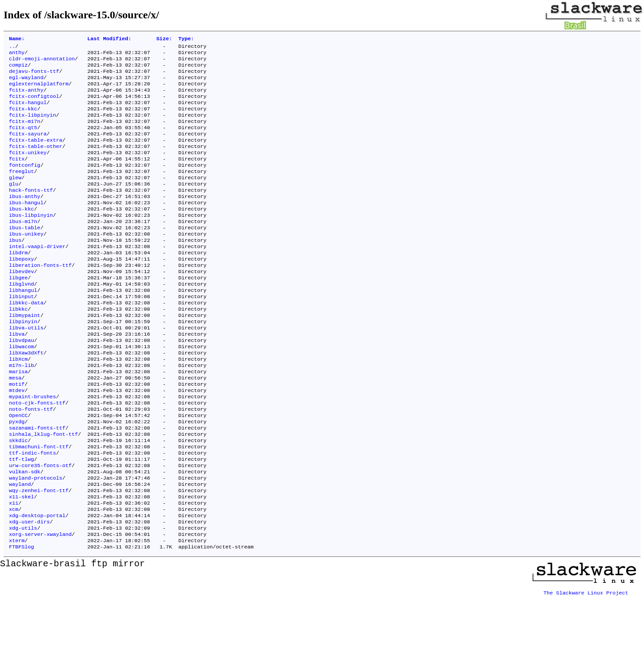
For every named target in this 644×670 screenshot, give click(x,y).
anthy (17, 55)
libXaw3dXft (26, 398)
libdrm (18, 284)
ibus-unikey (26, 262)
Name (17, 39)
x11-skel (21, 563)
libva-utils (26, 370)
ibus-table (25, 255)
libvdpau (21, 384)
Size (164, 39)
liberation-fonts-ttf (40, 298)
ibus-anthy (25, 219)
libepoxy (21, 291)
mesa (15, 427)
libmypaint (25, 355)
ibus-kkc (21, 234)
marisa (18, 420)
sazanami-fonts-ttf (37, 484)
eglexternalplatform (39, 91)
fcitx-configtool (34, 105)
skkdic (18, 498)
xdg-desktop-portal (37, 584)
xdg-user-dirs (29, 591)
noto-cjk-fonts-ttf (37, 455)
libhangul (23, 327)
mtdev (17, 441)
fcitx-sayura (28, 148)
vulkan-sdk (25, 534)
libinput (21, 334)
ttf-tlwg (21, 520)
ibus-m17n (23, 248)
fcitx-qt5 (23, 141)
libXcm (18, 405)
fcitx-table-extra (36, 155)
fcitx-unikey (28, 169)
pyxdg (17, 477)
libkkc (18, 348)
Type (186, 39)
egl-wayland (26, 84)
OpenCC (18, 470)
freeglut (21, 191)
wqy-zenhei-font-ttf (39, 556)
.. (12, 48)
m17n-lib (21, 413)
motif (17, 434)
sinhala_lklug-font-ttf (43, 491)
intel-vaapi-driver (37, 277)
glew (15, 198)
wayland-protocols (36, 541)
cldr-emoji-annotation (42, 62)
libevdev (21, 305)
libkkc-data (26, 341)
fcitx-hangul (28, 112)
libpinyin (23, 362)
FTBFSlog (21, 620)
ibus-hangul (26, 227)
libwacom (21, 391)
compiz (18, 69)
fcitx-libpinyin (32, 126)
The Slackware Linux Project (586, 663)
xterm (17, 613)
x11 (14, 570)
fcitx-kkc (23, 119)
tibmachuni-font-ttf (39, 506)
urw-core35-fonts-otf (40, 527)
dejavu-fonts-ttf (34, 76)
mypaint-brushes (32, 448)
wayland (20, 548)
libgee (18, 312)
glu (14, 205)
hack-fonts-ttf (31, 212)
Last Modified (109, 39)
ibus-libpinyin (31, 241)
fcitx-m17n (25, 134)
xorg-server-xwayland (40, 606)
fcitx (17, 177)
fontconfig (25, 184)
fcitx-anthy (26, 98)
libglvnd (21, 320)
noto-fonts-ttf (31, 463)
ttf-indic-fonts (32, 513)
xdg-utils (23, 598)
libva (17, 377)
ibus (15, 270)
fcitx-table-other (36, 162)
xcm (14, 577)
